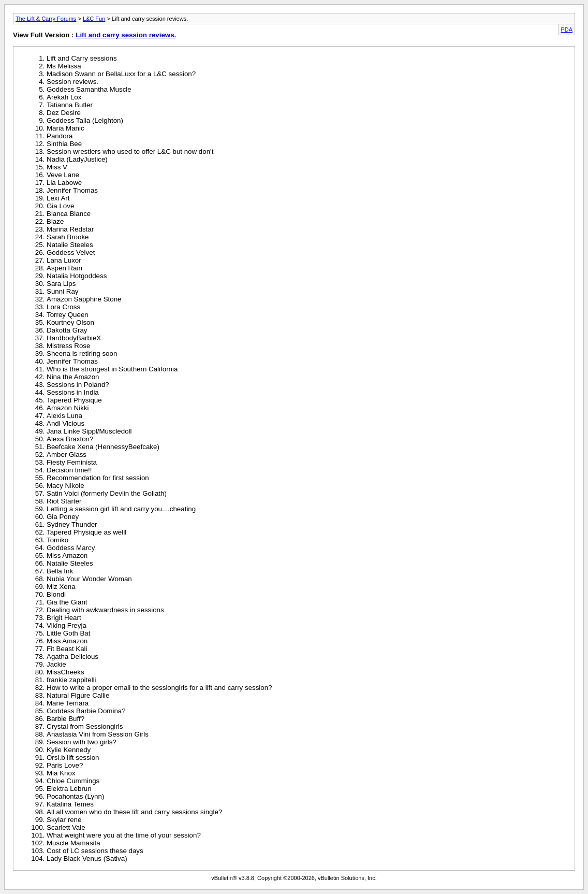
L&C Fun (94, 19)
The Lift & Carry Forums (46, 19)
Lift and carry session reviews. (126, 35)
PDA (567, 30)
